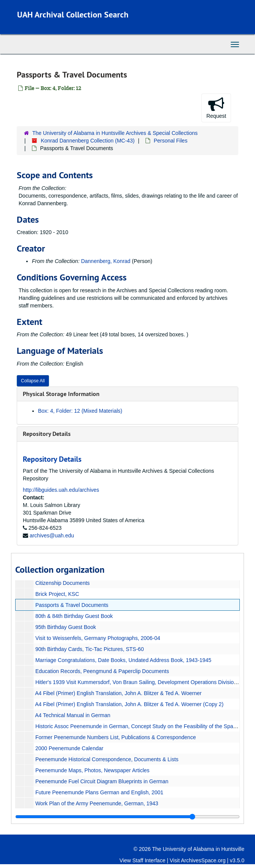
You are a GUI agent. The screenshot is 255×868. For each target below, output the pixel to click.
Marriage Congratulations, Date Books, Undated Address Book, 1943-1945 (123, 660)
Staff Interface (149, 860)
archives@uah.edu (52, 535)
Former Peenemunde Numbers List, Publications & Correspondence (116, 737)
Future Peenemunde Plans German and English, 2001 (99, 792)
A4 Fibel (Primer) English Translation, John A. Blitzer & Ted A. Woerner (118, 693)
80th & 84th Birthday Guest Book (74, 616)
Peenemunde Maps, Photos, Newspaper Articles (92, 770)
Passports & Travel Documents (72, 605)
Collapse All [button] (33, 381)
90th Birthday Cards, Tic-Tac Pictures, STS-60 (90, 649)
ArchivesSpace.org (203, 860)
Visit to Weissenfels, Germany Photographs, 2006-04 (98, 638)
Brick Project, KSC (57, 594)
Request (216, 108)
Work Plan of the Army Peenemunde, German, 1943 (97, 803)
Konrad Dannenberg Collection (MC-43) (88, 141)
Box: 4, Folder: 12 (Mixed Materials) (80, 411)
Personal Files (170, 141)
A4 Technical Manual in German (73, 715)
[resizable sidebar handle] (127, 817)
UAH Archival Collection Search (73, 14)
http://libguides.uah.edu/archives (61, 490)
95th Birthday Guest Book (66, 627)
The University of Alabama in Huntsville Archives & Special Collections (115, 133)
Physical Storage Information (61, 394)
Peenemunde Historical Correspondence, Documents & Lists (107, 759)
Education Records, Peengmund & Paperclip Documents (102, 671)
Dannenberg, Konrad (106, 261)
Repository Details (47, 434)
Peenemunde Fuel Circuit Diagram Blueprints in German (102, 781)
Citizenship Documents (63, 583)
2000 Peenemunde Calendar (69, 748)
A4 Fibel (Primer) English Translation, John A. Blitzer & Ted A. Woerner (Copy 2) (129, 704)
